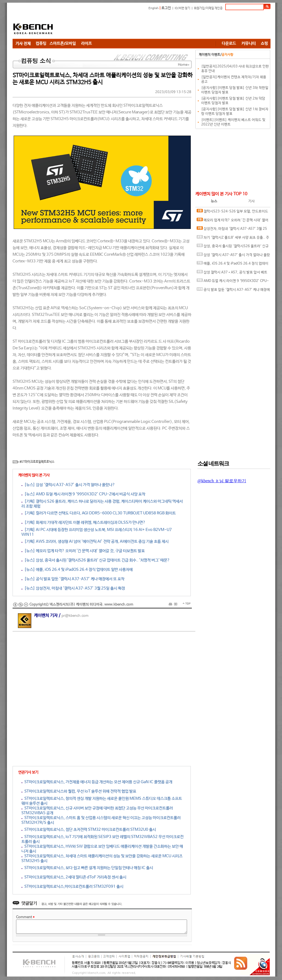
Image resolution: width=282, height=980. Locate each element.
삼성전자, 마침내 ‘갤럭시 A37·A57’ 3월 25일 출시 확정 (232, 230)
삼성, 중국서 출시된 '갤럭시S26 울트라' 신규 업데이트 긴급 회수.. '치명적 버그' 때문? (233, 247)
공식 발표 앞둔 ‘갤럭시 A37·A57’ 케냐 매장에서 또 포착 (233, 291)
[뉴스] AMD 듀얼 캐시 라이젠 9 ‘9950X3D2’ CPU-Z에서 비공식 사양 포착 (83, 494)
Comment (25, 917)
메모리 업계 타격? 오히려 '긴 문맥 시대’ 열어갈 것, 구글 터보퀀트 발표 (233, 221)
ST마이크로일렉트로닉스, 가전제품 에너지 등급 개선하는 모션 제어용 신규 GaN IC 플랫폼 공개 (97, 782)
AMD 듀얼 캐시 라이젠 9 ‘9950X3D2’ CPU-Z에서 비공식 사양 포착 (233, 282)
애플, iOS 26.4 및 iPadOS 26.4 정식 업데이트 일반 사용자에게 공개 (233, 265)
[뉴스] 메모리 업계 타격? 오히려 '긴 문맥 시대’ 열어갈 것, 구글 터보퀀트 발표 (83, 551)
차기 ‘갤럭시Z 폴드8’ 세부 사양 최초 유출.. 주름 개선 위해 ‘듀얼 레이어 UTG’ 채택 (233, 239)
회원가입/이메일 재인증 (208, 8)
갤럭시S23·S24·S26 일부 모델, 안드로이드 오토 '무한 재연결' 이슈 (232, 213)
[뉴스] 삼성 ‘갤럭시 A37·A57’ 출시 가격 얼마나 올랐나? (68, 485)
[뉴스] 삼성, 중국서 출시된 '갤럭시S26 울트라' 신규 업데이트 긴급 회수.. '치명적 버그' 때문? (96, 560)
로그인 (166, 8)
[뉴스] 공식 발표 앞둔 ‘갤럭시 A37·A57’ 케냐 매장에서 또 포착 (73, 579)
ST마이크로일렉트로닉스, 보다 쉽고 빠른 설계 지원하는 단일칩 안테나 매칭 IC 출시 (87, 868)
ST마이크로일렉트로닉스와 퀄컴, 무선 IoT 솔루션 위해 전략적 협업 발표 (79, 791)
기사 (251, 201)
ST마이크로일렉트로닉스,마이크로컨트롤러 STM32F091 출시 (72, 887)
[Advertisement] (173, 25)
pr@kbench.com (75, 616)
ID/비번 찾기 (182, 8)
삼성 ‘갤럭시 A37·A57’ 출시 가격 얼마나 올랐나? (233, 256)
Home (183, 65)
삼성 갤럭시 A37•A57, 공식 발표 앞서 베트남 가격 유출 (232, 273)
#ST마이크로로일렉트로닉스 (37, 462)
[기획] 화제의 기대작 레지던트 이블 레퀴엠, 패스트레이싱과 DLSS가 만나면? (83, 522)
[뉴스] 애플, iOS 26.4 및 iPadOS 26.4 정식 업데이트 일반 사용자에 (77, 570)
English (154, 8)
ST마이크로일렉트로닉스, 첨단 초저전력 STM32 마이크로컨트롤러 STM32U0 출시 (89, 830)
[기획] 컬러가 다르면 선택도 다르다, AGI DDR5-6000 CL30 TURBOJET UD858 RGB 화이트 (99, 513)
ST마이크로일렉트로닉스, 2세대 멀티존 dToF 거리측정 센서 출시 (74, 877)
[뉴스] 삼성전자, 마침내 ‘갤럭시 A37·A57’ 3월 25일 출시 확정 (73, 588)
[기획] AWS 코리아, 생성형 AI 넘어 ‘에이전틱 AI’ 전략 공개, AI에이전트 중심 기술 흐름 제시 (95, 541)
